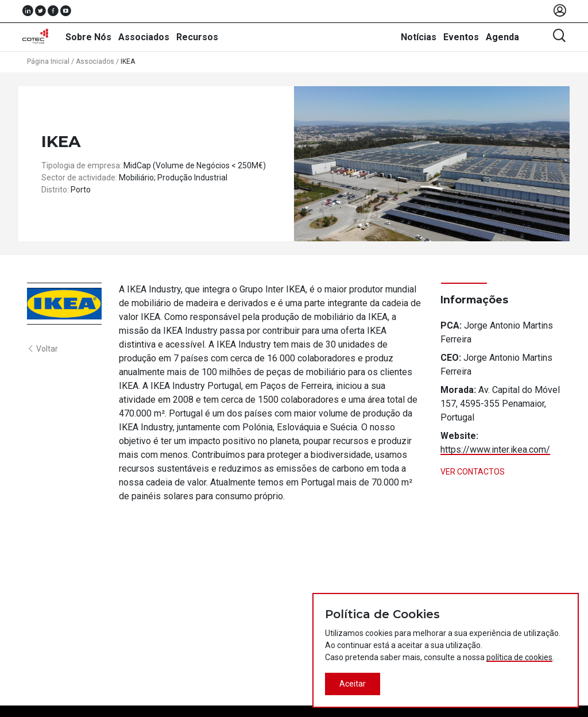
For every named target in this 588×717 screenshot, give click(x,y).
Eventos (461, 37)
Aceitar (353, 684)
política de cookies (519, 657)
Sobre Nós (88, 37)
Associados (144, 37)
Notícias (419, 37)
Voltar (42, 349)
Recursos (197, 37)
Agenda (502, 37)
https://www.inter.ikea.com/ (495, 450)
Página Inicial (48, 61)
